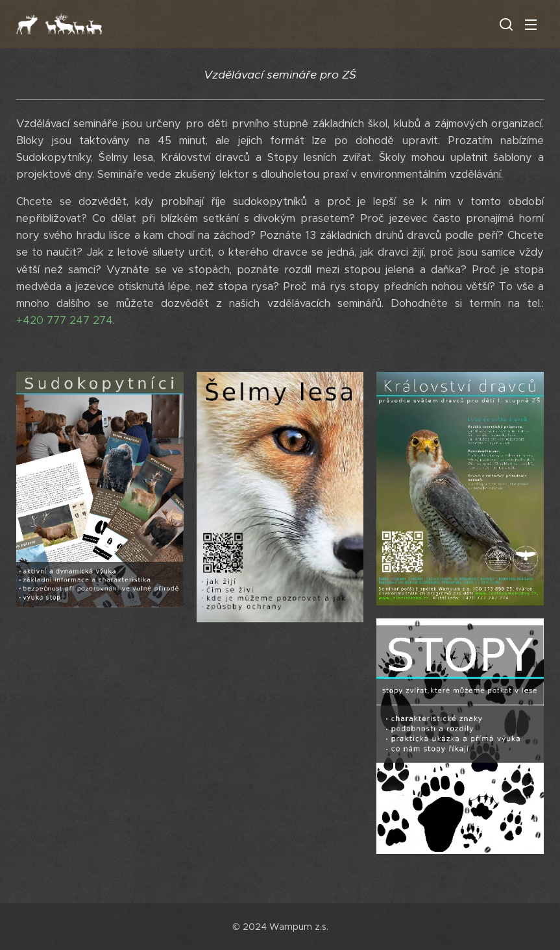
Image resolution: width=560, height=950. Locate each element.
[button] (505, 24)
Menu (531, 25)
